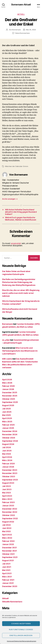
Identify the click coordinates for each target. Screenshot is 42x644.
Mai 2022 (6, 531)
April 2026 (7, 380)
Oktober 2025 (9, 399)
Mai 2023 (6, 493)
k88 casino (7, 359)
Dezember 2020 (10, 586)
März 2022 (7, 538)
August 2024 (8, 444)
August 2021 (8, 560)
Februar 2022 (8, 541)
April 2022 (7, 535)
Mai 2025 (6, 415)
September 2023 (10, 480)
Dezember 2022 (10, 509)
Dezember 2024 (10, 431)
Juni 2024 (7, 451)
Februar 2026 (8, 386)
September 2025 (10, 402)
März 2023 (7, 499)
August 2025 (8, 405)
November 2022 (10, 512)
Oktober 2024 (9, 438)
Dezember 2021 (9, 548)
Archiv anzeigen (10, 199)
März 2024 (7, 460)
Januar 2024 (8, 467)
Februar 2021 (8, 580)
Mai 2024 (6, 454)
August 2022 (8, 522)
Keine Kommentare (22, 33)
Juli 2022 (6, 525)
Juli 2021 (6, 564)
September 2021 (10, 557)
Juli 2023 (6, 486)
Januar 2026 (8, 389)
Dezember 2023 (10, 470)
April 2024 (7, 457)
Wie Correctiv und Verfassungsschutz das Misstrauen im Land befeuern (20, 351)
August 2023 (8, 483)
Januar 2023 (8, 506)
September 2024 (10, 441)
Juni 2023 (7, 489)
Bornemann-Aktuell (21, 5)
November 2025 (10, 396)
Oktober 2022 (9, 515)
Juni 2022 (7, 528)
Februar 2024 (8, 464)
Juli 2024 (6, 447)
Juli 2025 (6, 409)
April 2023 (7, 496)
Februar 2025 (8, 425)
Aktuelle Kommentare (12, 602)
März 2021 (7, 577)
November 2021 (10, 551)
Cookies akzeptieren (21, 624)
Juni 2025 (7, 412)
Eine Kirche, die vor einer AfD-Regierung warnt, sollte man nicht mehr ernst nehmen (21, 293)
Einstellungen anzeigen (21, 635)
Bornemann (17, 30)
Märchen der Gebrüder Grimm (17, 166)
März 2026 (7, 383)
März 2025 (7, 422)
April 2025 (7, 418)
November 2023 (10, 473)
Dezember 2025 (10, 392)
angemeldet (16, 243)
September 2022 (10, 518)
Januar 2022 (8, 544)
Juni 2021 (7, 567)
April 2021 (7, 573)
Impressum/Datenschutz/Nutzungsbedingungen (22, 641)
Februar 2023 (8, 502)
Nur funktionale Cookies (21, 630)
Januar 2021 (8, 583)
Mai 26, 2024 (31, 30)
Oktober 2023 (9, 476)
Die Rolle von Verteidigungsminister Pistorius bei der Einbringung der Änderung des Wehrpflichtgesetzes (19, 282)
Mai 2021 (6, 570)
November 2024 (10, 434)
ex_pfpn (6, 340)
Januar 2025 (8, 428)
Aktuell (21, 14)
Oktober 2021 (8, 554)
